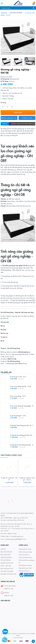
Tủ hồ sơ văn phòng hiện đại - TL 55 (20, 386)
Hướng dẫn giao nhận (25, 568)
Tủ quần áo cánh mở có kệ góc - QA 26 (27, 479)
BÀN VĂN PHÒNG (6, 552)
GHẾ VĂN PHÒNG (6, 557)
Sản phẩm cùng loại (11, 455)
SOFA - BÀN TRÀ (6, 566)
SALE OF (3, 549)
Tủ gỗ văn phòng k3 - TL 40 (18, 416)
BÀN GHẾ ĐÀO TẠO (7, 569)
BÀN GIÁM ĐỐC (6, 555)
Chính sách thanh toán (25, 557)
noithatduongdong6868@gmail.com (16, 539)
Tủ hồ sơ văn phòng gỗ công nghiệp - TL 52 (23, 406)
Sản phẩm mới (6, 372)
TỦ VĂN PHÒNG (6, 560)
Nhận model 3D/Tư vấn (9, 118)
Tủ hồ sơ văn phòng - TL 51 (18, 396)
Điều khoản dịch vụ (24, 571)
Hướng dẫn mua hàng (25, 565)
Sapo (22, 637)
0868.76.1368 (27, 118)
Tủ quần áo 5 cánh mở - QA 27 (9, 479)
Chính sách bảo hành (25, 549)
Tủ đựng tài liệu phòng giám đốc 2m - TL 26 (23, 425)
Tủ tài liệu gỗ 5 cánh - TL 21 (18, 377)
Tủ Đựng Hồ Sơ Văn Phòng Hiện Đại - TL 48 (23, 445)
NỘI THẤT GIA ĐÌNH (7, 571)
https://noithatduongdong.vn (15, 536)
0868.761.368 (9, 589)
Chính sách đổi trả (24, 555)
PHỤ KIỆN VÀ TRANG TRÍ (8, 574)
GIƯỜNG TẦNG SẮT (7, 563)
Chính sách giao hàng (25, 552)
